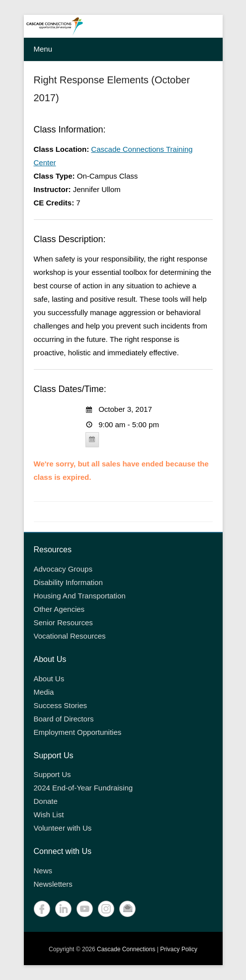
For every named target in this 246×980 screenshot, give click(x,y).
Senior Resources (63, 622)
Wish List (49, 815)
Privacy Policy (179, 949)
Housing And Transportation (80, 596)
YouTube (85, 909)
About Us (49, 679)
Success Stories (61, 705)
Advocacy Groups (63, 569)
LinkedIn (63, 909)
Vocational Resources (70, 636)
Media (44, 692)
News (43, 871)
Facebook (42, 909)
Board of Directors (64, 719)
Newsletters (53, 884)
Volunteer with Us (63, 828)
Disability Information (68, 582)
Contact (127, 909)
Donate (46, 801)
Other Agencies (59, 609)
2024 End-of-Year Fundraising (83, 788)
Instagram (106, 909)
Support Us (52, 774)
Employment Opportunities (78, 732)
